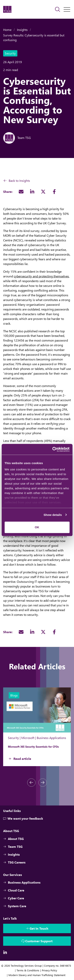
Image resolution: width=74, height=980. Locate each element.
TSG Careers (14, 862)
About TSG (13, 839)
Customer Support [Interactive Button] (39, 941)
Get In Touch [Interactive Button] (39, 928)
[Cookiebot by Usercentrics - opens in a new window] (53, 449)
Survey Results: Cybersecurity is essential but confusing (34, 37)
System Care (15, 906)
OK (37, 527)
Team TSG (13, 847)
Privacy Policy (49, 970)
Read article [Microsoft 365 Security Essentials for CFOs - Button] (22, 759)
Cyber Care (14, 898)
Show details (53, 515)
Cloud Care (14, 890)
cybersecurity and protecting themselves (41, 276)
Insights (22, 30)
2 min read (11, 70)
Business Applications (22, 882)
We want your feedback (23, 819)
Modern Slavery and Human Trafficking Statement (37, 975)
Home (7, 30)
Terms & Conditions (28, 970)
